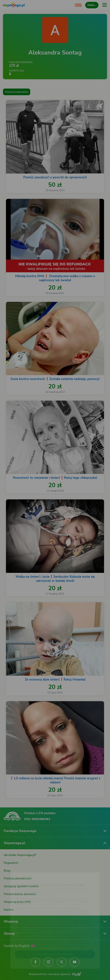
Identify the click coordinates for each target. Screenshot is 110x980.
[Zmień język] (10, 868)
